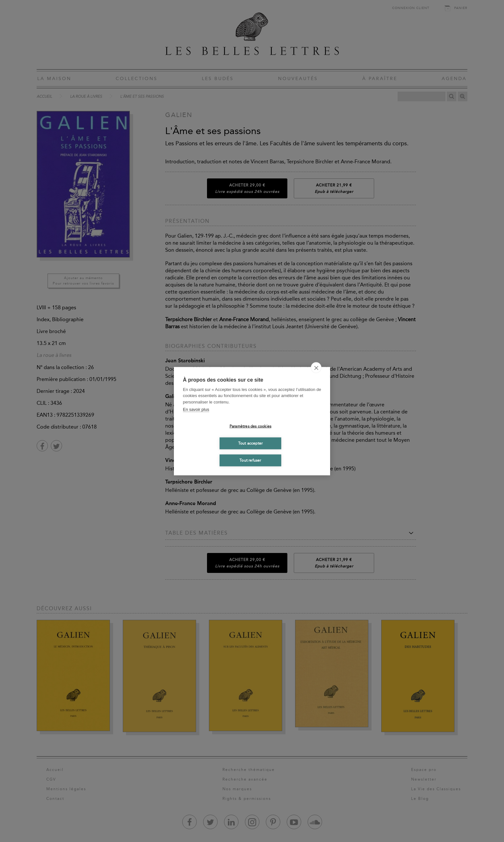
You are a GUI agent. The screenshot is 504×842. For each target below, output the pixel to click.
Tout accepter (251, 443)
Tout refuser (250, 460)
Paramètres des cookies (250, 426)
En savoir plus (196, 409)
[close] (316, 367)
